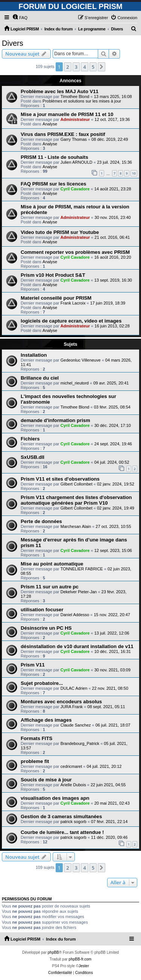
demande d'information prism (55, 420)
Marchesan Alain (76, 526)
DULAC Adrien (74, 688)
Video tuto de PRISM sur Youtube (60, 232)
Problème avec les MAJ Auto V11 (60, 91)
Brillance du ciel (40, 378)
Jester (84, 966)
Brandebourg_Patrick (80, 743)
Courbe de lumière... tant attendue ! (62, 832)
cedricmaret (71, 766)
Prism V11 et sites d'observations (60, 479)
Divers (13, 43)
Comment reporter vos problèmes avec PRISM (75, 252)
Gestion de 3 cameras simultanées (61, 816)
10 (134, 173)
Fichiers (30, 439)
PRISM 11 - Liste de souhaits (55, 157)
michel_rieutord (75, 383)
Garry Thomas (74, 139)
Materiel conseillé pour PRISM (56, 298)
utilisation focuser (42, 610)
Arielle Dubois (73, 785)
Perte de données (41, 521)
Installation (34, 355)
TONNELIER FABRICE (82, 569)
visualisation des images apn (55, 798)
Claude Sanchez (76, 725)
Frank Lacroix (73, 303)
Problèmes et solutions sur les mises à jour (82, 101)
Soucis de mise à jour (46, 780)
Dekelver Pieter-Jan (79, 592)
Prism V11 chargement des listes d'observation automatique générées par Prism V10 (76, 500)
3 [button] (76, 67)
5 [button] (93, 67)
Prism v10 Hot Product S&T (53, 275)
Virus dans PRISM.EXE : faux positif (63, 134)
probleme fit (35, 761)
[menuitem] (20, 18)
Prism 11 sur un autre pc (50, 587)
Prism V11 (33, 665)
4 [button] (84, 67)
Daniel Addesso (75, 615)
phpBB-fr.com (80, 959)
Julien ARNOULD (77, 162)
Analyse (50, 124)
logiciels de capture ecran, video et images (71, 321)
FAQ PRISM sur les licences (53, 184)
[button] (102, 67)
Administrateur (75, 119)
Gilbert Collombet (77, 484)
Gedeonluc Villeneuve (81, 360)
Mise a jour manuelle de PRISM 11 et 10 (67, 114)
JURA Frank (72, 707)
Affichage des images (46, 720)
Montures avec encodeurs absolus (61, 702)
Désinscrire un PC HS (46, 628)
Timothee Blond (75, 96)
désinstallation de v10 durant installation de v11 (77, 646)
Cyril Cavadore (75, 189)
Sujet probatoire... (42, 683)
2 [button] (67, 67)
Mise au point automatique (52, 564)
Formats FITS (36, 738)
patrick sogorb (74, 822)
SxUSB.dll (33, 457)
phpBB (53, 952)
